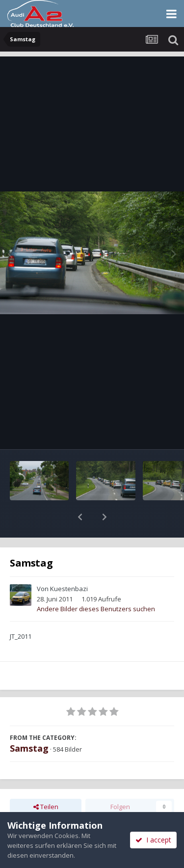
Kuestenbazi (69, 563)
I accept (153, 840)
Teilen (46, 781)
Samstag (29, 723)
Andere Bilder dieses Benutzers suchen (96, 583)
